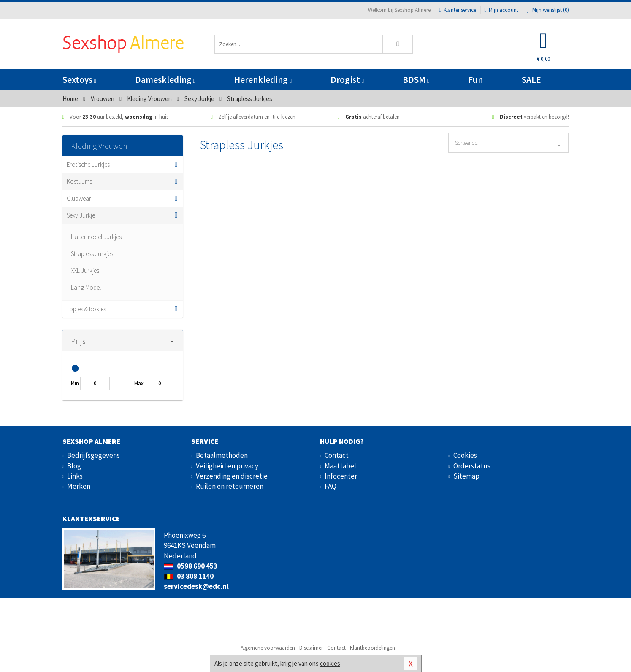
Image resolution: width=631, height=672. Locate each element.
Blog (74, 466)
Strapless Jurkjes (92, 254)
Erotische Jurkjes (88, 165)
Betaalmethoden (222, 455)
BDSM (416, 80)
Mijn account (501, 10)
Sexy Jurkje (81, 215)
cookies (330, 663)
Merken (79, 486)
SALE (531, 80)
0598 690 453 (191, 566)
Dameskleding (165, 80)
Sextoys (79, 80)
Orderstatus (472, 466)
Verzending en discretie (232, 476)
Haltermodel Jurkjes (96, 237)
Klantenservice (457, 10)
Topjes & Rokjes (86, 309)
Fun (475, 80)
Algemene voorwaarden (268, 648)
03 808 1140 (189, 576)
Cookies (465, 455)
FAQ (330, 486)
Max (139, 383)
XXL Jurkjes (85, 271)
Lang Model (86, 287)
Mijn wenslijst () (548, 10)
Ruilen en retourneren (230, 486)
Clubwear (79, 198)
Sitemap (466, 476)
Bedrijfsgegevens (93, 455)
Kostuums (79, 181)
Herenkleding (263, 80)
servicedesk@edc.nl (196, 586)
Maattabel (340, 466)
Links (75, 476)
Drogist (347, 80)
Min (75, 383)
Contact (337, 455)
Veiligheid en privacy (227, 466)
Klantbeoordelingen (372, 648)
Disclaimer (311, 648)
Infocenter (341, 476)
